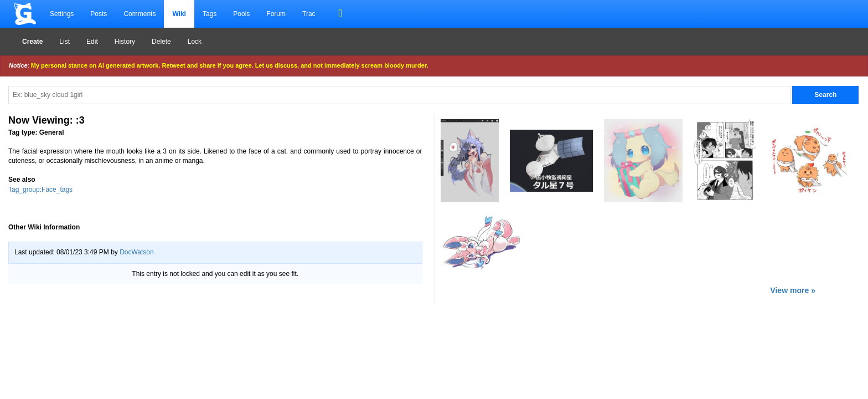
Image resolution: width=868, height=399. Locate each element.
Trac (309, 14)
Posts (99, 14)
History (125, 42)
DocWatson (137, 252)
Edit (92, 42)
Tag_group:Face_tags (40, 190)
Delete (161, 42)
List (64, 42)
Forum (276, 14)
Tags (210, 14)
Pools (241, 14)
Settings (62, 14)
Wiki (179, 14)
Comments (139, 14)
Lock (195, 42)
